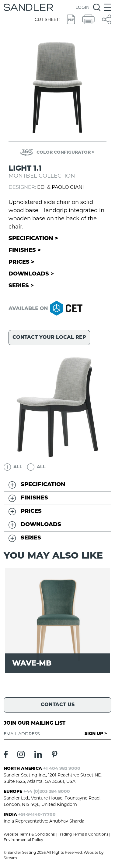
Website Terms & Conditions (29, 834)
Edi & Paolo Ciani (61, 187)
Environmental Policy (23, 840)
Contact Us (58, 705)
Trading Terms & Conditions (83, 834)
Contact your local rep (49, 338)
